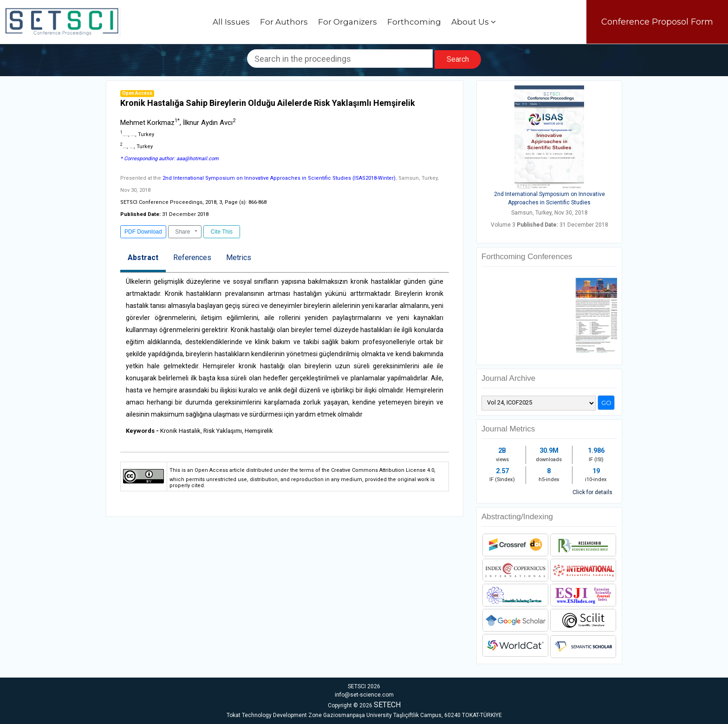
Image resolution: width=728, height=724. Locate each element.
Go (606, 403)
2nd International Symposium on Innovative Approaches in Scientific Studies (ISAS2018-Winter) (279, 178)
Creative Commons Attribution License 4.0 (383, 470)
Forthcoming (414, 22)
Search (458, 59)
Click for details (592, 492)
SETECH (387, 705)
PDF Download (143, 232)
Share (183, 232)
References (192, 258)
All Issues (231, 22)
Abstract (143, 258)
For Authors (284, 22)
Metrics (239, 258)
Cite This (221, 232)
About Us (474, 22)
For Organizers (348, 22)
